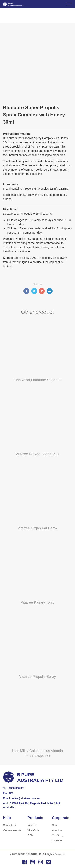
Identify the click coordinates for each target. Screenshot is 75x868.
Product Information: (17, 134)
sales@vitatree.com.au (26, 798)
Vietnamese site (12, 830)
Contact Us (9, 825)
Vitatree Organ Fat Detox (38, 528)
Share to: (37, 284)
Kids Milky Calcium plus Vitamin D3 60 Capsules (38, 754)
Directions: (10, 209)
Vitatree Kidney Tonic (37, 602)
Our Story (58, 835)
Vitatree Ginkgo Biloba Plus (37, 454)
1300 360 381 (17, 788)
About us (57, 830)
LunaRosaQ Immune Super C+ (38, 380)
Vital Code (34, 830)
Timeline (57, 841)
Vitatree (32, 825)
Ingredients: (11, 184)
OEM (31, 835)
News (55, 825)
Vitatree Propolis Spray (38, 677)
